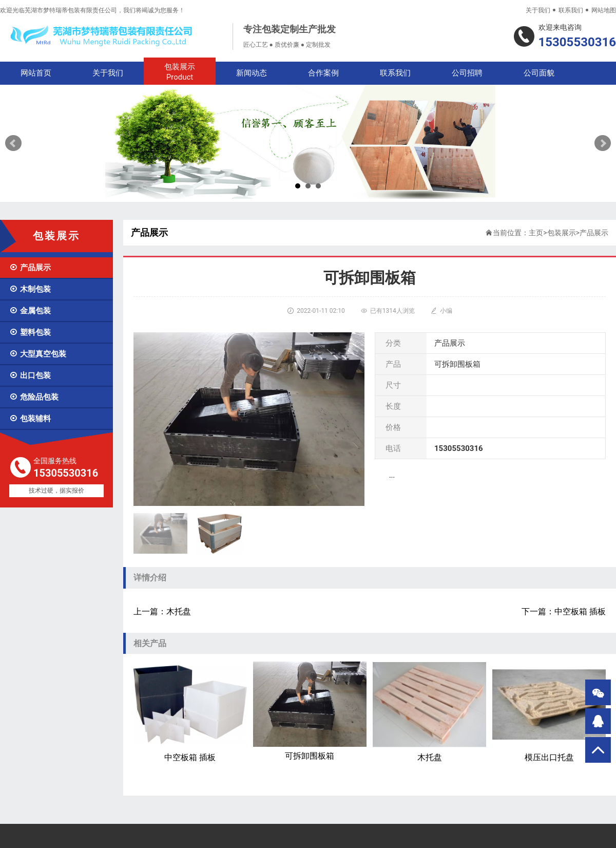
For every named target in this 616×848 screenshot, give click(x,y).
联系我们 (571, 10)
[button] (352, 534)
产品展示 (30, 268)
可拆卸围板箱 (310, 711)
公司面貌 (539, 73)
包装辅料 (30, 419)
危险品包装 (34, 397)
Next (603, 143)
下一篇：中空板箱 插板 (564, 611)
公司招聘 (467, 73)
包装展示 (180, 72)
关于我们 (538, 10)
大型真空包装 (38, 354)
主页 (536, 233)
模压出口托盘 (549, 712)
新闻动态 (252, 73)
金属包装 (30, 311)
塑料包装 (30, 332)
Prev (13, 143)
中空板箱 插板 (190, 712)
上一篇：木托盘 (162, 611)
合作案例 (323, 73)
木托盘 (429, 712)
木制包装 (30, 289)
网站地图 (604, 10)
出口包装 (30, 375)
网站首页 (36, 73)
